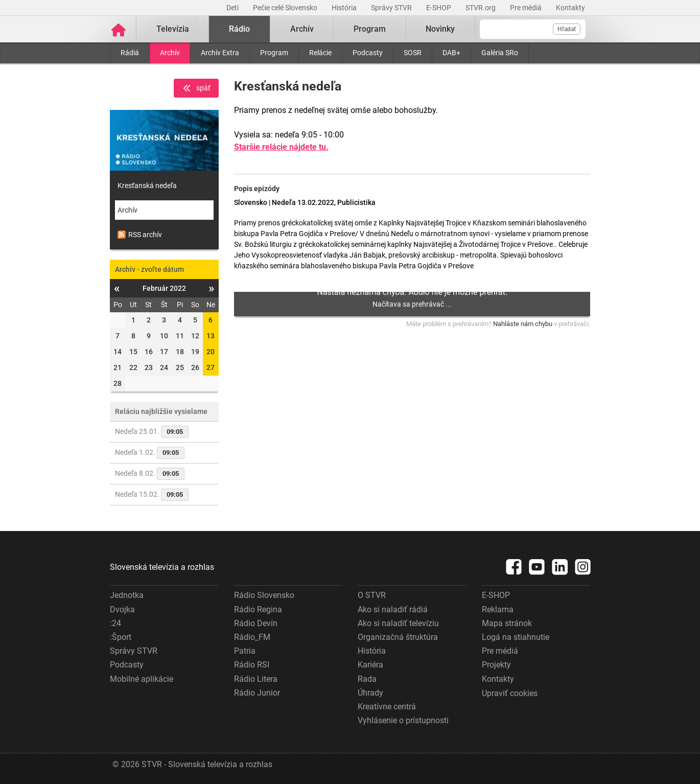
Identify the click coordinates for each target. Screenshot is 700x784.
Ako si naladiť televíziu (398, 623)
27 (211, 367)
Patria (245, 651)
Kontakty (570, 8)
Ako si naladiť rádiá (393, 609)
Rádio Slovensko (264, 595)
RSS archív (140, 235)
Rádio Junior (257, 693)
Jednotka (127, 595)
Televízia (173, 29)
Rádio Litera (256, 679)
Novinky (440, 29)
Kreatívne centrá (387, 707)
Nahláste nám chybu (523, 324)
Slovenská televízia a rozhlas (162, 567)
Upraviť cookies (510, 693)
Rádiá (130, 53)
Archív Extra (220, 53)
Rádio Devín (256, 623)
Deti (233, 8)
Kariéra (370, 665)
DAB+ (451, 53)
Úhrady (370, 693)
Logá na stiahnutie (516, 637)
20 (211, 352)
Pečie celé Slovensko (286, 8)
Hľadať (567, 29)
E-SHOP (439, 8)
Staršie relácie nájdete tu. (281, 147)
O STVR (372, 595)
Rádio (239, 29)
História (345, 8)
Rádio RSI (252, 665)
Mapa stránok (507, 623)
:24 (115, 623)
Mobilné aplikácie (142, 679)
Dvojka (122, 609)
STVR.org (481, 8)
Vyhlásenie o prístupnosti (403, 720)
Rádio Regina (258, 609)
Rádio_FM (252, 637)
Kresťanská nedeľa (147, 186)
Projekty (496, 665)
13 (211, 336)
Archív (170, 53)
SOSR (413, 53)
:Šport (121, 637)
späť (196, 88)
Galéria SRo (500, 53)
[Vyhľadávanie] (533, 29)
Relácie (320, 53)
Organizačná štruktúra (398, 637)
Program (274, 53)
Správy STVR (392, 8)
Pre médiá (527, 8)
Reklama (498, 609)
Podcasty (368, 53)
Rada (367, 679)
